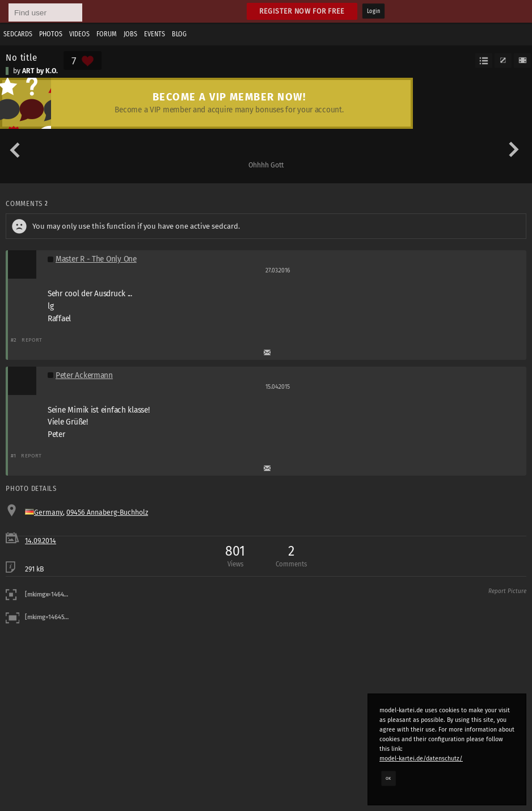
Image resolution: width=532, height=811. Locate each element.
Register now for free (302, 11)
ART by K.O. (40, 71)
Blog (179, 34)
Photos (51, 34)
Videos (79, 34)
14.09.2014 (41, 541)
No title (22, 57)
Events (155, 34)
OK (389, 778)
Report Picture (507, 591)
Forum (107, 34)
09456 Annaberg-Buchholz (107, 512)
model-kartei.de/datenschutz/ (421, 759)
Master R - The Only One (96, 259)
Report (32, 340)
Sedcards (18, 34)
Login (373, 11)
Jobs (130, 34)
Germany (48, 512)
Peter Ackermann (84, 375)
